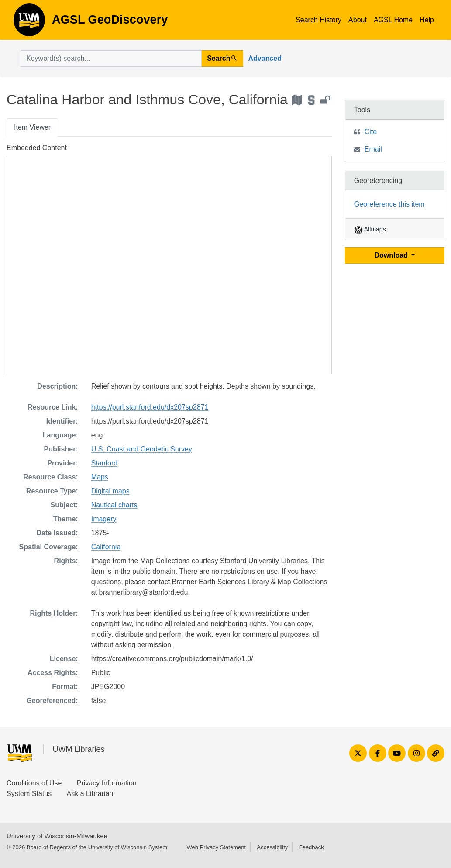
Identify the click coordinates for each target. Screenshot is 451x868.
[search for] (111, 59)
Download (392, 255)
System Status (29, 794)
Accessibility (272, 847)
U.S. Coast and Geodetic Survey (142, 449)
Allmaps (370, 229)
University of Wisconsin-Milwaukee (57, 836)
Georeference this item (389, 204)
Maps (100, 477)
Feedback (312, 847)
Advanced (265, 58)
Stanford (104, 463)
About (358, 20)
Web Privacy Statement (216, 847)
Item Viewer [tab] (32, 127)
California (106, 547)
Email (373, 149)
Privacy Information (107, 783)
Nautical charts (114, 505)
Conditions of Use (34, 783)
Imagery (104, 519)
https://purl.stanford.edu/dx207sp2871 (150, 407)
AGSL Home (393, 20)
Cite (371, 132)
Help (427, 20)
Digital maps (110, 491)
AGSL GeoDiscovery (29, 23)
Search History (318, 20)
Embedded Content (37, 148)
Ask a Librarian (90, 794)
